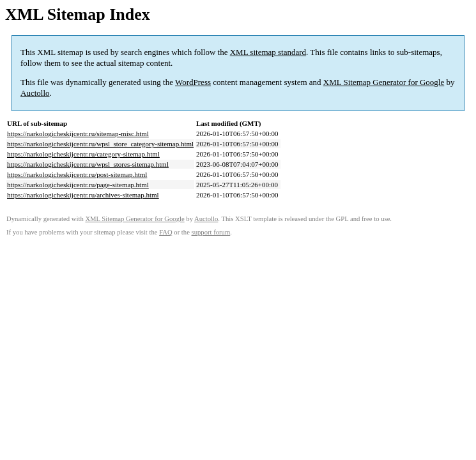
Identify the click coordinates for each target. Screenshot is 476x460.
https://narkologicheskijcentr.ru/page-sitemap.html (78, 185)
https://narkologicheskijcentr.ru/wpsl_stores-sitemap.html (88, 164)
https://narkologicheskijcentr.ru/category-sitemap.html (83, 154)
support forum (211, 232)
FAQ (166, 232)
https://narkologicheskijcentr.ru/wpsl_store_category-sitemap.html (100, 144)
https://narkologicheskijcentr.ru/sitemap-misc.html (78, 134)
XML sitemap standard (268, 52)
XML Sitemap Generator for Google (384, 82)
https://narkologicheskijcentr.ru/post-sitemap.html (77, 174)
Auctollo (35, 93)
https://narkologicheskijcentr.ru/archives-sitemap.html (83, 195)
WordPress (193, 82)
